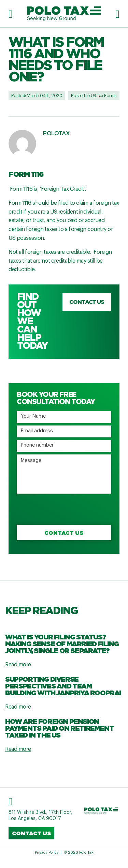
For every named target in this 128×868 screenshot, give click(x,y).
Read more (18, 665)
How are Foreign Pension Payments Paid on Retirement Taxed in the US (59, 728)
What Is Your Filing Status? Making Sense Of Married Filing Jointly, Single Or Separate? (62, 644)
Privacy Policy (47, 852)
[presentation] (69, 510)
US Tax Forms (104, 96)
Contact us (87, 302)
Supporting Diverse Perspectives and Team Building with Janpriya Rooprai (63, 686)
